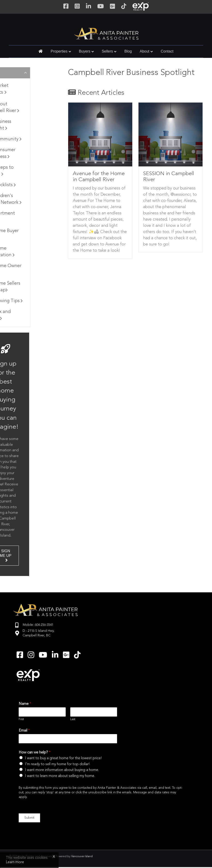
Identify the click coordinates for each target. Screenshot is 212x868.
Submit (29, 818)
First (21, 719)
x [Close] (54, 856)
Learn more (15, 862)
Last (73, 719)
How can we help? (35, 753)
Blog (128, 51)
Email (24, 731)
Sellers (107, 51)
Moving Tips (32, 301)
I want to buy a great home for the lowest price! (63, 758)
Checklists (28, 185)
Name (25, 704)
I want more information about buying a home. (62, 770)
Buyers (85, 51)
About (144, 51)
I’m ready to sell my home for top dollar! (57, 764)
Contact (167, 51)
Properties (59, 51)
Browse (20, 73)
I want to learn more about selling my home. (60, 776)
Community (31, 139)
